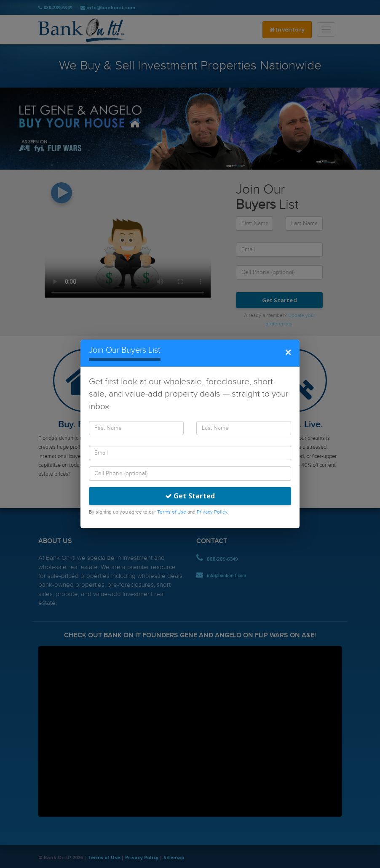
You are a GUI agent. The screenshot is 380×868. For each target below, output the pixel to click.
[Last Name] (244, 428)
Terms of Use (172, 512)
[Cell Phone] (190, 474)
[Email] (190, 453)
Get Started (190, 496)
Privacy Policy (212, 512)
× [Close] (288, 353)
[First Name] (136, 428)
